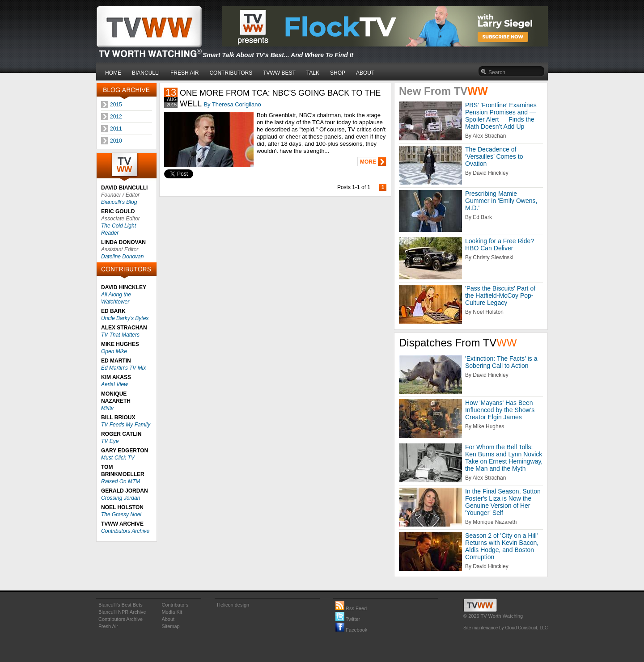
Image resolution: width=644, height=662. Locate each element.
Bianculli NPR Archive (122, 612)
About (168, 619)
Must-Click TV (118, 458)
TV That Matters (120, 335)
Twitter (348, 619)
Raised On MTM (121, 481)
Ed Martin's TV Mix (123, 368)
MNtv (107, 408)
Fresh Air (108, 626)
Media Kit (172, 612)
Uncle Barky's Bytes (125, 318)
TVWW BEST (279, 73)
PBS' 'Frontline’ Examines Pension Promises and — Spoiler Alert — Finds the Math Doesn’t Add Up (501, 116)
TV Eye (110, 441)
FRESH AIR (184, 73)
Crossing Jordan (121, 498)
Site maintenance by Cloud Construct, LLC (506, 628)
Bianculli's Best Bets (121, 605)
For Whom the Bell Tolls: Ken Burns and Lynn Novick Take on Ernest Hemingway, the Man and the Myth (504, 458)
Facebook (351, 630)
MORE (368, 162)
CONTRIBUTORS (231, 73)
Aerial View (114, 384)
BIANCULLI (146, 73)
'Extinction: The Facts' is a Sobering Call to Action (501, 362)
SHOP (338, 73)
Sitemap (170, 626)
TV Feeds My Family (126, 425)
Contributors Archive (125, 531)
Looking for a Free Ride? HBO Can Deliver (500, 245)
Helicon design (233, 605)
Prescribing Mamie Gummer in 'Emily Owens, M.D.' (501, 201)
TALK (313, 73)
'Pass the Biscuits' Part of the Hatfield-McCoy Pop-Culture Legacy (500, 295)
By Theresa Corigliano (232, 104)
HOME (113, 73)
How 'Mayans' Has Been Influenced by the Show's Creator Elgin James (500, 410)
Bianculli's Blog (119, 202)
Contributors (175, 605)
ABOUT (365, 73)
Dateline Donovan (122, 257)
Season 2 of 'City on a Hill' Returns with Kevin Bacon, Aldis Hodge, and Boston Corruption (502, 546)
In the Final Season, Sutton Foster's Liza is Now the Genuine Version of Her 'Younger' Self (503, 502)
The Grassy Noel (121, 514)
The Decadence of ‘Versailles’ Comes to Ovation (494, 156)
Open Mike (114, 351)
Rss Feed (351, 608)
